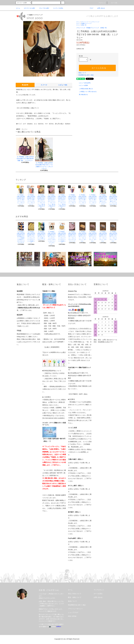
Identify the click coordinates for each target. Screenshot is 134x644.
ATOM (74, 616)
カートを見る (98, 594)
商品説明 (25, 85)
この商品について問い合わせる (86, 92)
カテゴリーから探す (28, 8)
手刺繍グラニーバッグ (86, 23)
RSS (70, 616)
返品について (82, 73)
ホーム (18, 8)
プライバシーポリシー (75, 609)
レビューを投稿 (82, 85)
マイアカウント (99, 590)
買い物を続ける (82, 95)
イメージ (44, 85)
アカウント (101, 3)
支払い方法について (75, 594)
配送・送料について (75, 597)
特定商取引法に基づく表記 (86, 75)
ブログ (90, 8)
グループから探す (43, 8)
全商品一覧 (84, 25)
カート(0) (113, 3)
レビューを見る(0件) (83, 83)
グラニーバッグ (85, 22)
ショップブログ (73, 612)
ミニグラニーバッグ (95, 22)
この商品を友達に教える (85, 89)
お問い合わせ (100, 8)
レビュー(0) (63, 85)
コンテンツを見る (57, 8)
